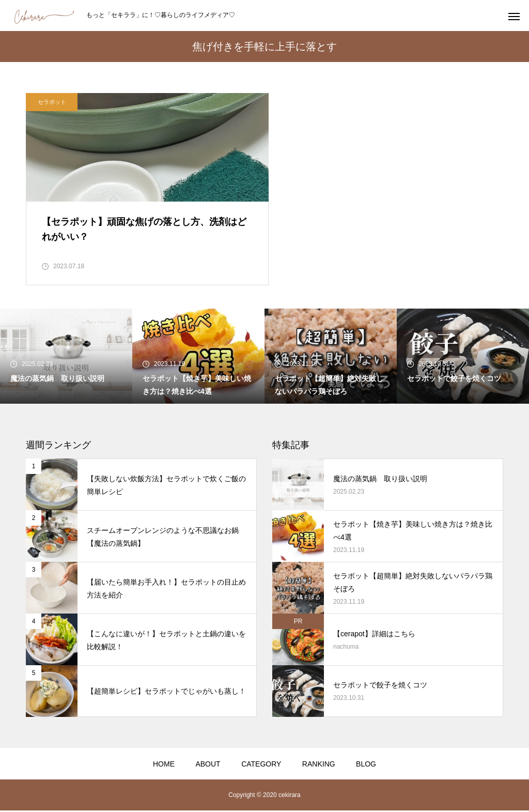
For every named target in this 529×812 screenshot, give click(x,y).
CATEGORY (261, 765)
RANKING (319, 765)
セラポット (52, 102)
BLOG (366, 765)
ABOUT (208, 765)
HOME (164, 765)
